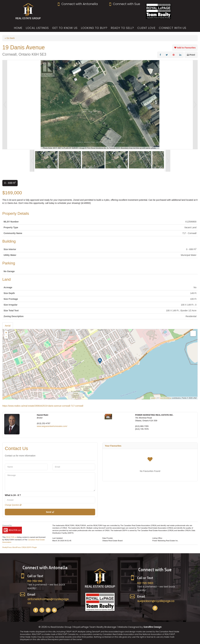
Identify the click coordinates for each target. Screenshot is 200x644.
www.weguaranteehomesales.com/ (52, 426)
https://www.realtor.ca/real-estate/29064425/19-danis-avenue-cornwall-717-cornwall (43, 406)
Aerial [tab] (8, 326)
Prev (5, 105)
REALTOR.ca (11, 537)
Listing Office (157, 538)
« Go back (10, 38)
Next (195, 105)
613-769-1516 (35, 581)
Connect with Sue (124, 4)
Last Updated (57, 538)
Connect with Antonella (77, 4)
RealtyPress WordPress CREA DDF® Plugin (20, 547)
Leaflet (153, 398)
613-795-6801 (145, 583)
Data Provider (108, 538)
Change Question (13, 505)
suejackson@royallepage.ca (156, 601)
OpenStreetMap (165, 398)
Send (50, 512)
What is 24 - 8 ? (13, 495)
